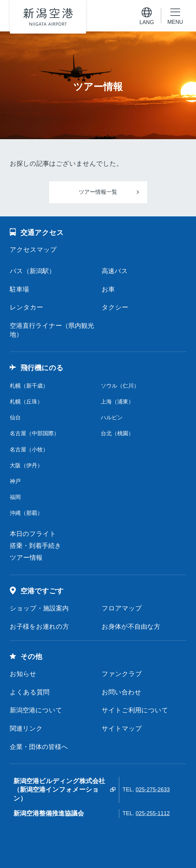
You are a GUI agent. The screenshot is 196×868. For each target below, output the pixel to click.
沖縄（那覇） (26, 513)
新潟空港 (48, 17)
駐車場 (19, 289)
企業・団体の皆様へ (39, 747)
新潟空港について (36, 710)
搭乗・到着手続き (36, 546)
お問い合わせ (122, 692)
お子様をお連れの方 (39, 626)
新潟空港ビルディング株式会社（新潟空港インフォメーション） (59, 790)
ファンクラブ (122, 674)
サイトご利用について (135, 710)
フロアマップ (122, 608)
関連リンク (26, 728)
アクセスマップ (33, 250)
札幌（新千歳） (29, 386)
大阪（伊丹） (26, 465)
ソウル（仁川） (120, 386)
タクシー (115, 307)
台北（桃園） (117, 433)
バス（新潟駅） (33, 271)
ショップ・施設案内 (39, 608)
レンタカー (26, 307)
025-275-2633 (153, 790)
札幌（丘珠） (26, 402)
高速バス (115, 271)
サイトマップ (122, 728)
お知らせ (23, 674)
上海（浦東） (117, 402)
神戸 (15, 481)
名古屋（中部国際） (34, 433)
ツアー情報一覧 (98, 192)
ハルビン (112, 418)
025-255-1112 (153, 813)
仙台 (15, 418)
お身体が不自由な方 (131, 626)
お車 (108, 289)
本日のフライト (33, 534)
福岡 (15, 497)
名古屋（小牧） (29, 450)
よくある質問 (30, 692)
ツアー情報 (26, 557)
